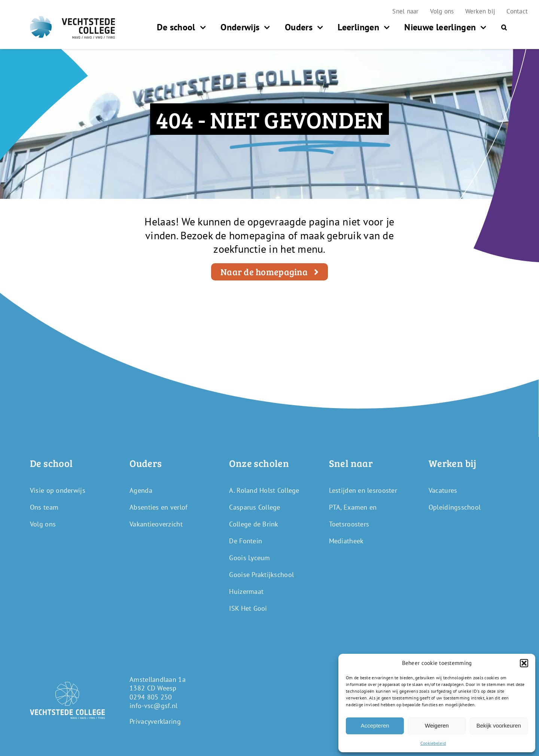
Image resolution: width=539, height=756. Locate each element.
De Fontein (246, 541)
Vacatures (443, 490)
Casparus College (255, 507)
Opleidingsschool (455, 507)
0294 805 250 (151, 697)
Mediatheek (346, 541)
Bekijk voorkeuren (499, 725)
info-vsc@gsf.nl (153, 706)
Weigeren (437, 725)
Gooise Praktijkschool (261, 575)
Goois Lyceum (249, 558)
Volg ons (43, 524)
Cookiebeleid (433, 743)
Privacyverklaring (155, 721)
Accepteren (375, 725)
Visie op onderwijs (58, 490)
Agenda (141, 490)
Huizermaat (246, 591)
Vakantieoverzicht (156, 524)
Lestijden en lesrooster (363, 490)
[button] (524, 663)
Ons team (44, 507)
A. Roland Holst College (264, 490)
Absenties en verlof (159, 507)
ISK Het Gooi (248, 608)
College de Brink (254, 524)
